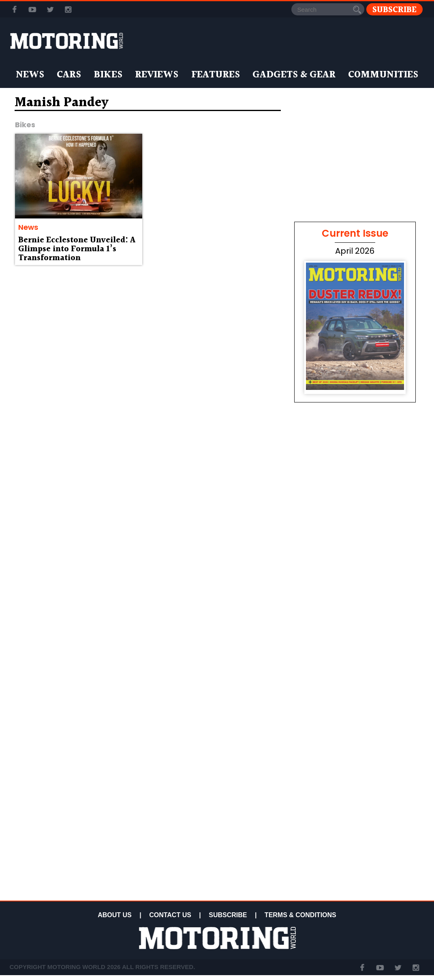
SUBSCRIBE (228, 915)
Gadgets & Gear (294, 75)
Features (216, 75)
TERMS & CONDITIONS (300, 915)
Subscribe (394, 10)
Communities (383, 75)
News (30, 75)
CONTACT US (170, 915)
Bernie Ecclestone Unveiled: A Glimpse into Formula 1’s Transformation (77, 249)
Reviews (157, 75)
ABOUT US (115, 915)
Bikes (108, 75)
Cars (69, 75)
